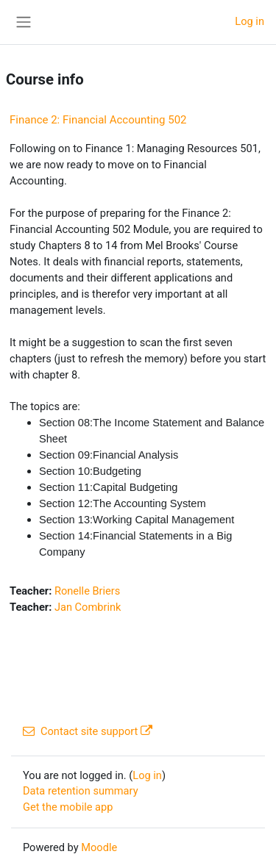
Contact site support (88, 731)
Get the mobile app (68, 807)
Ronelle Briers (87, 591)
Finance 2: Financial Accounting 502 (98, 120)
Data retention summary (81, 791)
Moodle (99, 847)
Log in (250, 21)
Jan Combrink (88, 607)
